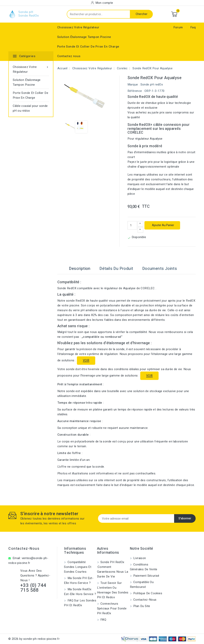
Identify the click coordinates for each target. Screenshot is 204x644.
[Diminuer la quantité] (140, 230)
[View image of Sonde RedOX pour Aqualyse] (72, 127)
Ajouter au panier (163, 225)
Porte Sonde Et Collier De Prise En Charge (88, 47)
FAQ (103, 620)
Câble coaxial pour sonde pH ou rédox (30, 108)
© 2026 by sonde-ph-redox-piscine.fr (34, 639)
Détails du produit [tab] (116, 269)
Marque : (133, 84)
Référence (135, 91)
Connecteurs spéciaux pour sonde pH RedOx (112, 608)
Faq (193, 27)
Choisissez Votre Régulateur (78, 27)
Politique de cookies (147, 593)
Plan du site (141, 606)
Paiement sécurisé (146, 576)
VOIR (86, 360)
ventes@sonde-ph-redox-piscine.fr (28, 561)
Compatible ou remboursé (142, 584)
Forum (178, 27)
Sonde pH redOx (152, 84)
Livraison (139, 558)
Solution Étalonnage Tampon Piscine (84, 37)
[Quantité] (132, 225)
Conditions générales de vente (144, 567)
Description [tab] (80, 269)
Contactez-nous (24, 549)
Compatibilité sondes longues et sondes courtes (78, 567)
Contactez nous (69, 56)
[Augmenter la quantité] (140, 224)
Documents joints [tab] (160, 269)
